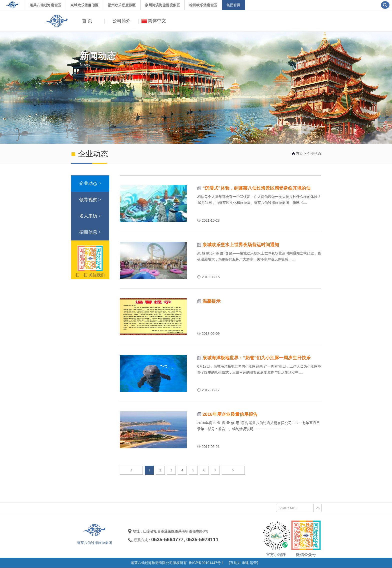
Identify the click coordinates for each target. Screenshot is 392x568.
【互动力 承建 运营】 (243, 563)
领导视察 (90, 200)
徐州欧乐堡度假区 (203, 5)
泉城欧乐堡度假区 (84, 5)
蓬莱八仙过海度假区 (45, 5)
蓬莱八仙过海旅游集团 (94, 543)
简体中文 (153, 21)
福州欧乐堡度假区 (122, 5)
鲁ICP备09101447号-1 (206, 563)
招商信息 (90, 232)
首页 (299, 153)
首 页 (87, 21)
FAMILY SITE (300, 508)
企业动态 (314, 153)
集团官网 (233, 5)
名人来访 (90, 216)
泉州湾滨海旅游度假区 (162, 5)
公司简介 (118, 21)
